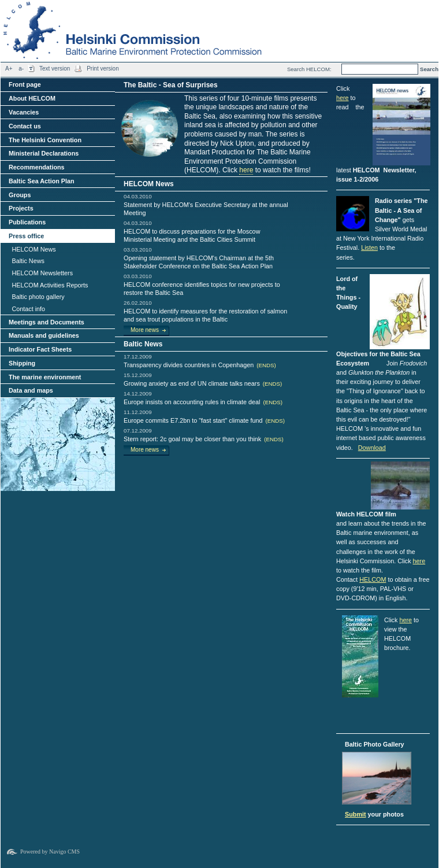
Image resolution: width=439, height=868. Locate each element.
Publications (27, 222)
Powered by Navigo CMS (50, 852)
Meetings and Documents (46, 322)
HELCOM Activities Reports (50, 285)
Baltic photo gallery (38, 297)
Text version (55, 69)
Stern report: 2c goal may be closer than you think (204, 439)
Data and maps (31, 390)
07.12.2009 (138, 431)
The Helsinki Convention (45, 140)
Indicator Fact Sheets (40, 349)
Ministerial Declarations (44, 153)
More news (145, 330)
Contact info (28, 309)
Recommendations (37, 167)
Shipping (22, 363)
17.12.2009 (138, 357)
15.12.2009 (138, 375)
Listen (369, 248)
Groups (20, 195)
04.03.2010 (138, 196)
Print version (103, 69)
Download (372, 448)
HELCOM (373, 579)
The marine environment (45, 377)
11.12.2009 (138, 412)
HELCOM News (34, 249)
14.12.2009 (138, 394)
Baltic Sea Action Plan (42, 181)
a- (21, 69)
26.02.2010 (138, 303)
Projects (21, 208)
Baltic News (28, 261)
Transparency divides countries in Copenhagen (200, 365)
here (246, 170)
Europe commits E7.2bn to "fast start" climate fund (204, 420)
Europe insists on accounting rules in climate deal (203, 402)
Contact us (25, 126)
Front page (25, 84)
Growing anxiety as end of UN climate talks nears (203, 383)
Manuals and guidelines (44, 335)
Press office (26, 236)
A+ (9, 69)
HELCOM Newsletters (42, 273)
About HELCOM (32, 98)
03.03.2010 (138, 250)
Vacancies (24, 112)
